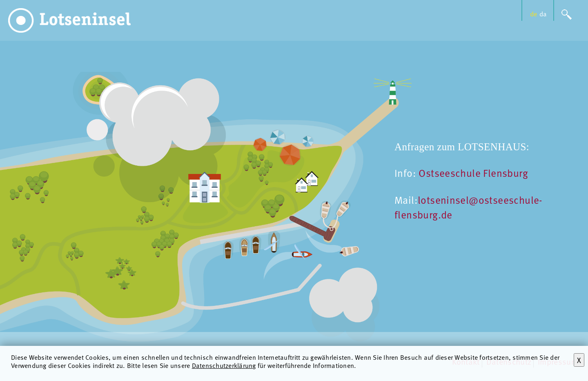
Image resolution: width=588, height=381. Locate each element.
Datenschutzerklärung (224, 365)
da (543, 14)
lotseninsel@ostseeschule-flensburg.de (469, 207)
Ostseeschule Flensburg (473, 173)
